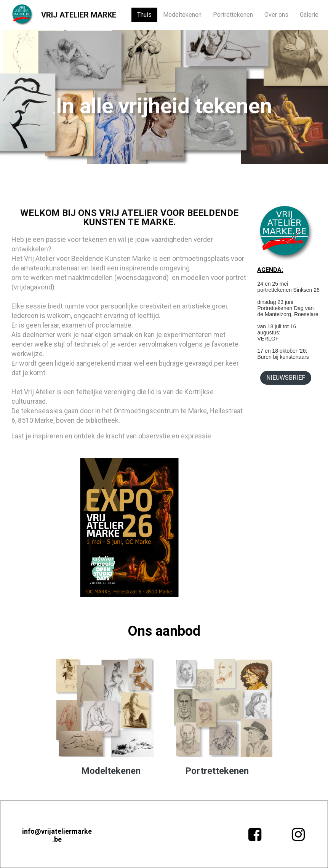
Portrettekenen (233, 15)
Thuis (144, 15)
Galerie (309, 15)
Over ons (276, 15)
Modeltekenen (182, 15)
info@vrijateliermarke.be (57, 835)
